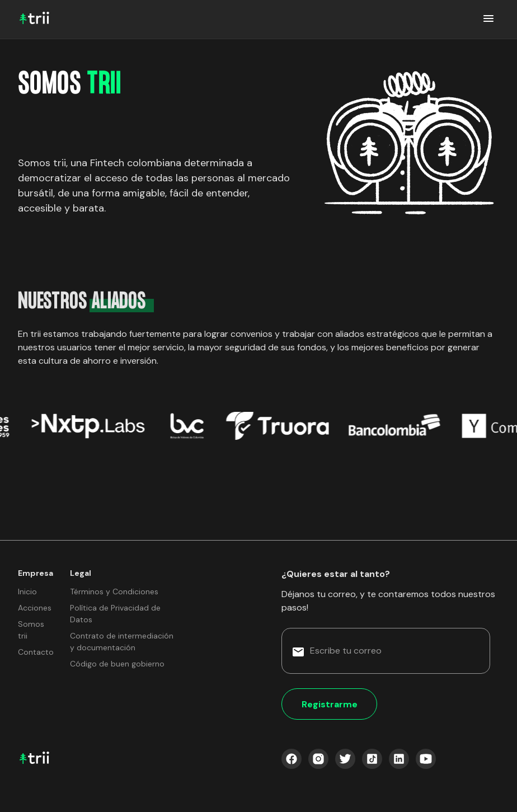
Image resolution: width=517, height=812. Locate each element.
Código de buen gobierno (117, 664)
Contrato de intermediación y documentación (122, 642)
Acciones (35, 608)
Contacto (36, 652)
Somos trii (31, 630)
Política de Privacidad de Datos (115, 614)
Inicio (27, 592)
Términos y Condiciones (114, 592)
